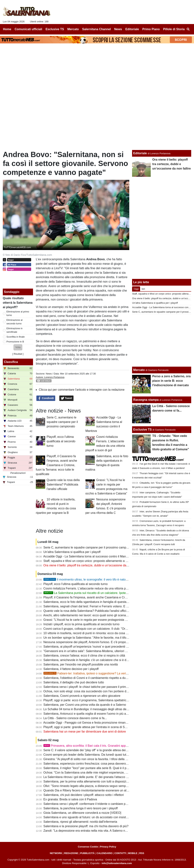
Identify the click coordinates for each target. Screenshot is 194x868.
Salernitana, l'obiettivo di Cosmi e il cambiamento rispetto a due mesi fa (91, 678)
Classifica (11, 362)
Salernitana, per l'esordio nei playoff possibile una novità (81, 664)
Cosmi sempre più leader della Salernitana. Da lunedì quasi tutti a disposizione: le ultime (102, 755)
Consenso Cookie (88, 847)
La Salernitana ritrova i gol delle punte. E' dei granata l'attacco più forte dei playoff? (98, 777)
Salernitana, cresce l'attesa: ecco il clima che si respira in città (84, 656)
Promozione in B (15, 342)
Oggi (136, 289)
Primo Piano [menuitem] (151, 29)
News (49, 374)
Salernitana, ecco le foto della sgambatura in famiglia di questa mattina (90, 602)
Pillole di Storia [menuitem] (174, 29)
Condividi (46, 398)
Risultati (18, 354)
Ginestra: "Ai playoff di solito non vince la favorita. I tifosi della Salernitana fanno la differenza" (105, 759)
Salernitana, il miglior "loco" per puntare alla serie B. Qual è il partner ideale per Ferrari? (101, 768)
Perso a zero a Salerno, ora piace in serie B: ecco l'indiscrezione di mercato (171, 381)
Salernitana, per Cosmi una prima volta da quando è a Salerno (85, 705)
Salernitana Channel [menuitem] (96, 29)
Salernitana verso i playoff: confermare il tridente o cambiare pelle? (88, 804)
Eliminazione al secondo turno (15, 322)
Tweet (67, 398)
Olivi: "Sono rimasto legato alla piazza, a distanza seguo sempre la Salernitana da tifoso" (102, 786)
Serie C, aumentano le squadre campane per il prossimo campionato (62, 422)
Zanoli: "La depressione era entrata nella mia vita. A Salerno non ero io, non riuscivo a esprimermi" (108, 831)
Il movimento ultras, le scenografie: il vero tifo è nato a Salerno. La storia (98, 580)
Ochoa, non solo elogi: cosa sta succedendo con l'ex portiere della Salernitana (95, 691)
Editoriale (140, 153)
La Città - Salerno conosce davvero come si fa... (75, 718)
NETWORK (56, 853)
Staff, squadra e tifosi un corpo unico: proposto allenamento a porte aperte (93, 561)
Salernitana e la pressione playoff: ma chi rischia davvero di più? (86, 826)
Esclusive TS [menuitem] (55, 29)
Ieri (143, 289)
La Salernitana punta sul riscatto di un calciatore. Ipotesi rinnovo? (92, 593)
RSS (142, 853)
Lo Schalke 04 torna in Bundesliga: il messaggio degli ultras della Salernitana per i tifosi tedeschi (107, 709)
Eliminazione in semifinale (15, 330)
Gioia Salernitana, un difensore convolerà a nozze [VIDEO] (82, 813)
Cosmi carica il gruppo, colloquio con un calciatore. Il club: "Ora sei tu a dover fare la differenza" (107, 629)
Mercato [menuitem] (73, 29)
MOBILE (133, 853)
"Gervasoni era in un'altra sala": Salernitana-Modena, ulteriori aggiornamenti (94, 651)
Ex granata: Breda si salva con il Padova (70, 799)
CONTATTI (120, 853)
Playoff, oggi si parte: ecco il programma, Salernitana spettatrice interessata (93, 700)
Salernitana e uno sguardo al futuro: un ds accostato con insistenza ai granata (95, 817)
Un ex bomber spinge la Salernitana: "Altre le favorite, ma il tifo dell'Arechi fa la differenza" (103, 638)
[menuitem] (188, 29)
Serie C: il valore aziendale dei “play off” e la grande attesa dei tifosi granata (94, 750)
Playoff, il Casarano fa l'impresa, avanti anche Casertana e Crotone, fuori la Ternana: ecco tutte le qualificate (56, 465)
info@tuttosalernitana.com (117, 863)
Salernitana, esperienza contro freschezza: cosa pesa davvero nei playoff (92, 764)
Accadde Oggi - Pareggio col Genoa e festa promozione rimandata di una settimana (99, 723)
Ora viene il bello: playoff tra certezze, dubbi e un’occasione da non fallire (92, 565)
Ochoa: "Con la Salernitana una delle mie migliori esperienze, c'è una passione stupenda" (103, 773)
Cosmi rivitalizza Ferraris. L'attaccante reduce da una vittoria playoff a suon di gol (97, 588)
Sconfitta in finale (16, 337)
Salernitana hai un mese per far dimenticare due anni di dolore (85, 732)
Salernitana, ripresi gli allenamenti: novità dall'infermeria (80, 822)
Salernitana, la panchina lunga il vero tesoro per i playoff (81, 808)
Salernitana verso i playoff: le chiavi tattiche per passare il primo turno (89, 687)
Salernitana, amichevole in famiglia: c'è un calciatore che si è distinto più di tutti (96, 660)
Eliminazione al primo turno (18, 313)
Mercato (139, 370)
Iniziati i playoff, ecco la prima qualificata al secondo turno (82, 624)
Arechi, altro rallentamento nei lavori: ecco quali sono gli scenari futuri (89, 615)
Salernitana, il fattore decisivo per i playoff (71, 669)
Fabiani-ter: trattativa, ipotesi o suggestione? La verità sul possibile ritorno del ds (104, 673)
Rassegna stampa (146, 400)
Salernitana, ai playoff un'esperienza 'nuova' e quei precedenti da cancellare (94, 647)
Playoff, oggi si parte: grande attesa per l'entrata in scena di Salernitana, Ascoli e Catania (102, 727)
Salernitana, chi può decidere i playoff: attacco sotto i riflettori (84, 795)
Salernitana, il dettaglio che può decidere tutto (74, 682)
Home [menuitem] (7, 29)
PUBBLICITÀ (87, 853)
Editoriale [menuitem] (132, 29)
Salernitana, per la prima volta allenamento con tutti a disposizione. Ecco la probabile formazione (107, 781)
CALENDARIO (104, 853)
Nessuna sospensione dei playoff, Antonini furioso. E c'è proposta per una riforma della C (102, 642)
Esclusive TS (142, 430)
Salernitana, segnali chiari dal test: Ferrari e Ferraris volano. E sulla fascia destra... (98, 606)
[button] (18, 347)
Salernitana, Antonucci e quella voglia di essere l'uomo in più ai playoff (90, 714)
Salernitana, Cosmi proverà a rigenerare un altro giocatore (82, 696)
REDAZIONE (71, 853)
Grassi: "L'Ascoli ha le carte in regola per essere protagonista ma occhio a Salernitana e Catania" (108, 620)
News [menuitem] (118, 29)
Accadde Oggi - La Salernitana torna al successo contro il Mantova (87, 556)
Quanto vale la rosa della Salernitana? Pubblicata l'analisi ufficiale (63, 484)
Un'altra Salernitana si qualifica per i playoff (72, 552)
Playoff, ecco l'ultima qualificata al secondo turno (61, 441)
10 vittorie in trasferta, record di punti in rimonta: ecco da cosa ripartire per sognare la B (101, 633)
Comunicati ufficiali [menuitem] (29, 29)
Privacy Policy (108, 847)
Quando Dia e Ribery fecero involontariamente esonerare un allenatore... (92, 790)
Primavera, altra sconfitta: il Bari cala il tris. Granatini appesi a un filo (92, 746)
